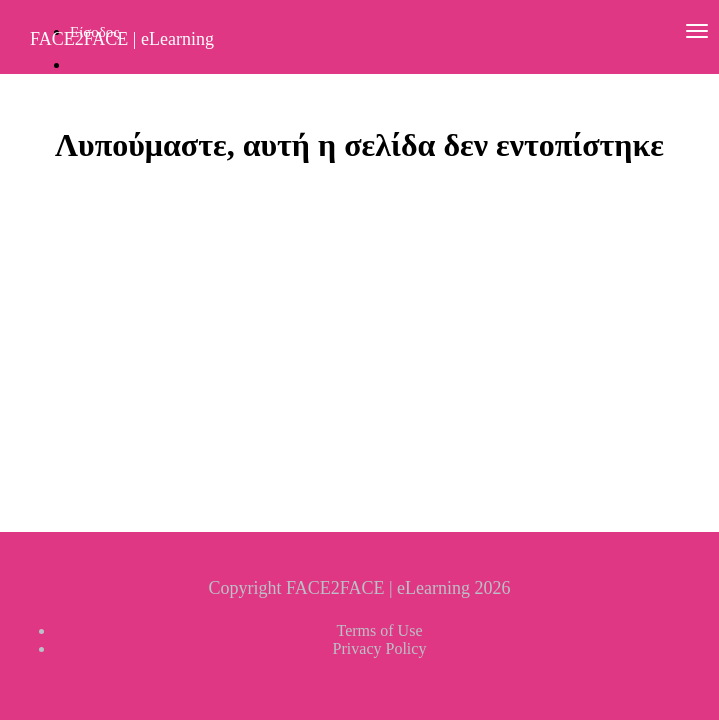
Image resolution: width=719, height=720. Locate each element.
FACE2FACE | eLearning (122, 39)
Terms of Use (380, 630)
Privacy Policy (380, 648)
